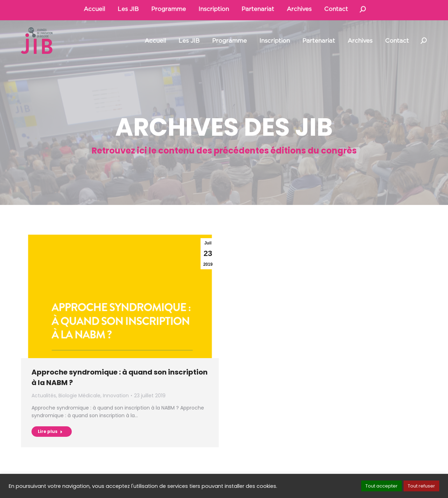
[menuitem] (155, 41)
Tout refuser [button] (421, 486)
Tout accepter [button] (381, 486)
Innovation (116, 396)
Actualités (44, 396)
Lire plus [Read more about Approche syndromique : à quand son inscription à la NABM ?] (50, 431)
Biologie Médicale (79, 396)
